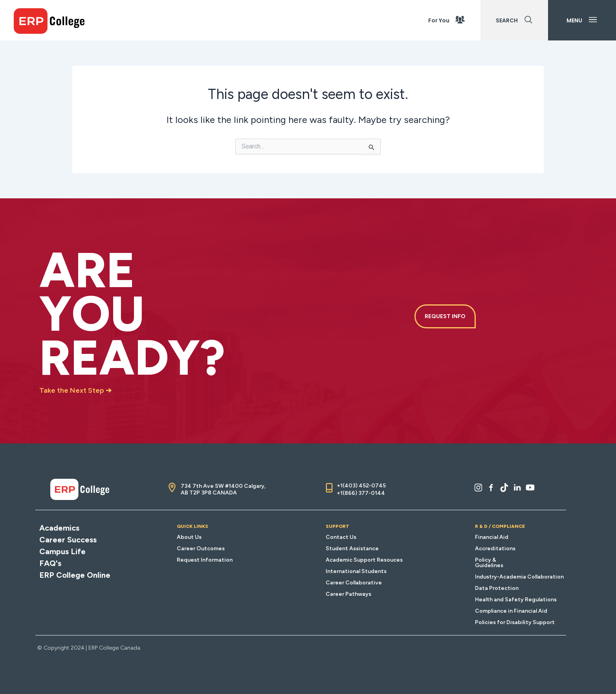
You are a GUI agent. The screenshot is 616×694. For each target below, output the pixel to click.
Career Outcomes (201, 548)
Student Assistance (352, 548)
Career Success (68, 540)
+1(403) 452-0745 (361, 486)
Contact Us (341, 537)
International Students (356, 571)
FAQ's (50, 563)
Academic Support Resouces (364, 560)
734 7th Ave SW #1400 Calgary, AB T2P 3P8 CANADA (223, 489)
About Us (189, 537)
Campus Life (62, 551)
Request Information (205, 560)
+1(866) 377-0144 (361, 493)
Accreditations (495, 548)
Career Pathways (348, 594)
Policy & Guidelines (489, 563)
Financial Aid (492, 537)
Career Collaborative (354, 583)
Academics (59, 528)
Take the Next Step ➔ (75, 390)
